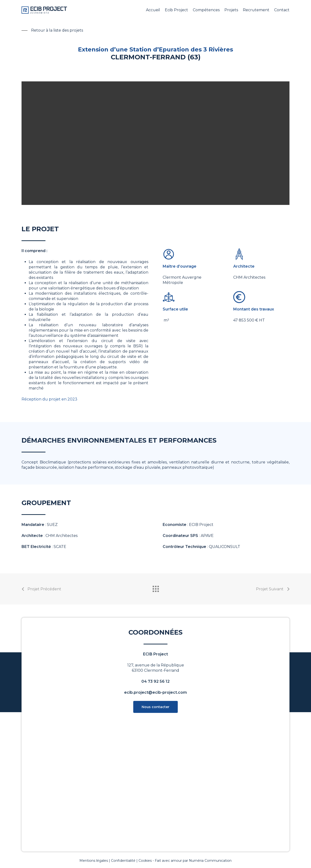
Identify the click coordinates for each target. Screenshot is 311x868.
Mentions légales (94, 861)
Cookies (145, 861)
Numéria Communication (210, 861)
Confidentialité (123, 861)
